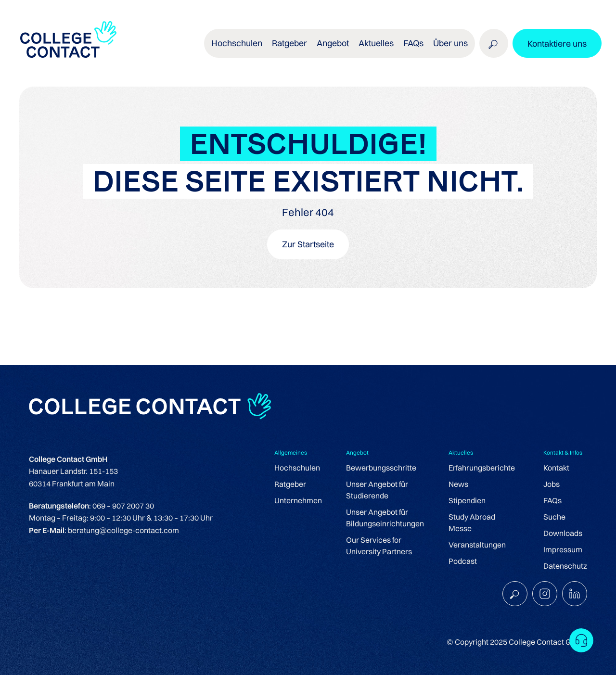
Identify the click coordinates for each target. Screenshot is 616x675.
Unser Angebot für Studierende (377, 490)
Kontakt (556, 468)
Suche (554, 517)
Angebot (333, 43)
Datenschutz (565, 566)
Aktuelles (376, 43)
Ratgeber (289, 43)
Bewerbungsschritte (381, 468)
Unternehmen (298, 500)
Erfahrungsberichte (482, 468)
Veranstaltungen (477, 545)
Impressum (563, 549)
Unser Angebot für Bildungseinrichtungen (385, 518)
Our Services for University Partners (379, 546)
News (458, 484)
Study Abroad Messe (472, 522)
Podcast (463, 561)
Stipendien (467, 500)
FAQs (413, 43)
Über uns (450, 43)
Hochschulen (237, 43)
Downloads (563, 533)
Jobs (552, 484)
